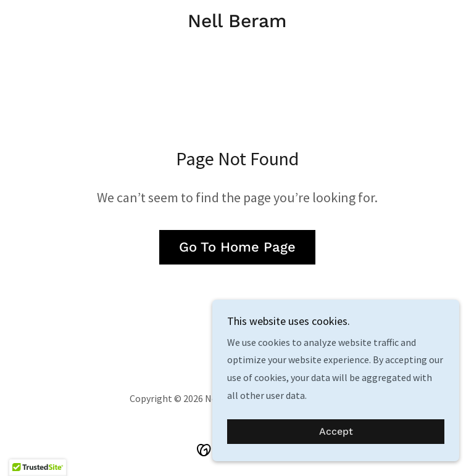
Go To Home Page (237, 247)
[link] (237, 23)
